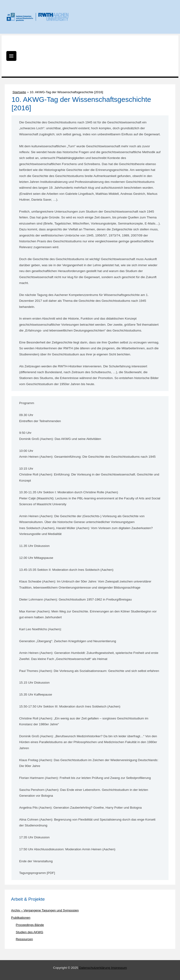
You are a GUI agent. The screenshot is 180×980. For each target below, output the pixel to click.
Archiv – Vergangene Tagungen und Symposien (45, 910)
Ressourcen (24, 939)
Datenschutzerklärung (95, 968)
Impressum (119, 968)
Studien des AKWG (29, 932)
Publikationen (21, 918)
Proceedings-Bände (30, 925)
